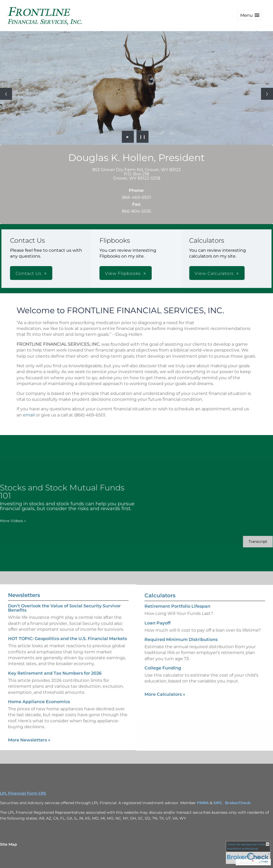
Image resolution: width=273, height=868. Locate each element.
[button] (250, 15)
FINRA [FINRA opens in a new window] (203, 803)
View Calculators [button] (140, 273)
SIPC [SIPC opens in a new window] (218, 803)
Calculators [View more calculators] (160, 605)
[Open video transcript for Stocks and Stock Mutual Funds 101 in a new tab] (248, 542)
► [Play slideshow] (128, 137)
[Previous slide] (6, 94)
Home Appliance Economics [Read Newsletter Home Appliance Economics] (39, 692)
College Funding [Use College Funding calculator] (163, 677)
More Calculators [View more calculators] (165, 704)
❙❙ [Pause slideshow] (143, 137)
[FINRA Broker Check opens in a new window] (248, 853)
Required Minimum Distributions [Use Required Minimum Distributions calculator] (181, 649)
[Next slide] (267, 94)
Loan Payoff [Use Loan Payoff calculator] (158, 632)
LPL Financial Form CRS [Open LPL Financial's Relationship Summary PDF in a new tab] (23, 793)
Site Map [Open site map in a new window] (9, 844)
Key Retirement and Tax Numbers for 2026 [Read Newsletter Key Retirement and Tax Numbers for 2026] (55, 664)
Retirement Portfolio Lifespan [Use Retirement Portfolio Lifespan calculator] (177, 616)
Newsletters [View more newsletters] (24, 586)
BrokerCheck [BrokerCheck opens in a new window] (238, 803)
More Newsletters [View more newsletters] (29, 730)
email (29, 415)
